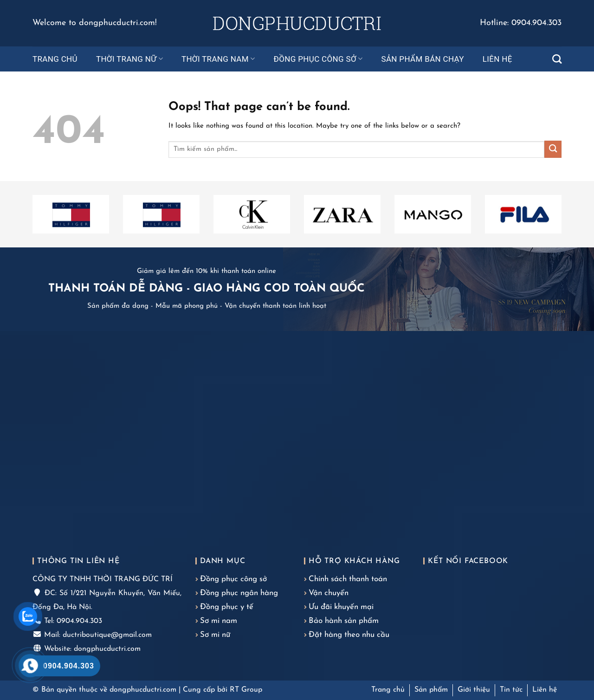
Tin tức (511, 690)
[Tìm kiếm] (557, 59)
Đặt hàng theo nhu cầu (349, 635)
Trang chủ (55, 59)
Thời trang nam (218, 59)
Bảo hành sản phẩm (344, 621)
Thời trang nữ (129, 59)
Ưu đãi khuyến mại (341, 607)
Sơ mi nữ (215, 635)
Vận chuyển (329, 593)
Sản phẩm (431, 690)
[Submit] (553, 149)
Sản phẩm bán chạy (422, 59)
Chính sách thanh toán (348, 579)
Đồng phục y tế (227, 607)
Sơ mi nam (219, 621)
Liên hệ (497, 59)
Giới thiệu (474, 690)
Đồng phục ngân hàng (239, 593)
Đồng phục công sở (318, 59)
